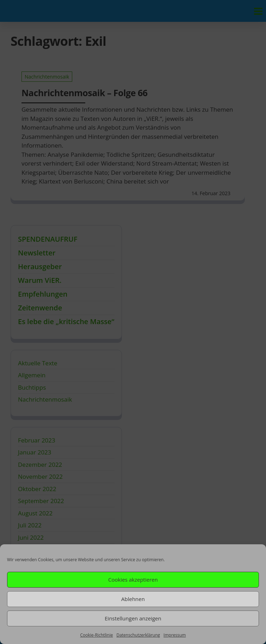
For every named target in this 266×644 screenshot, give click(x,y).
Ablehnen (133, 599)
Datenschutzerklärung (138, 635)
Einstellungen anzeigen (133, 618)
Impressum (175, 635)
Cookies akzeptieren (133, 580)
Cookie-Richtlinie (97, 635)
